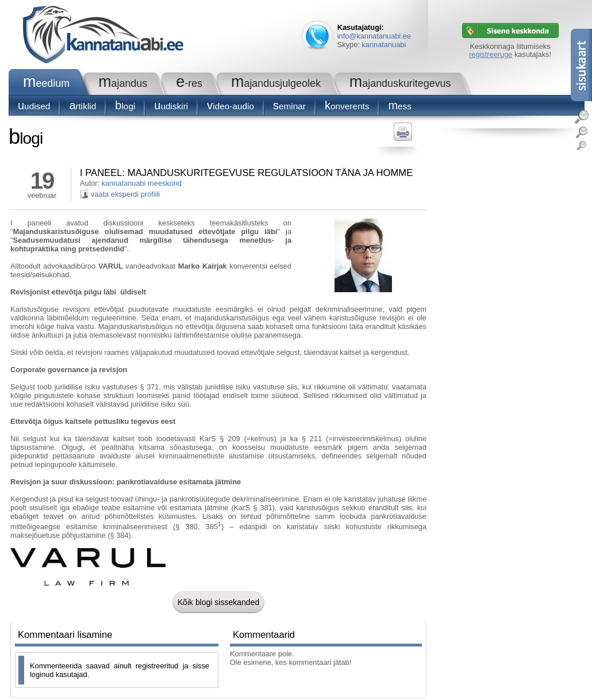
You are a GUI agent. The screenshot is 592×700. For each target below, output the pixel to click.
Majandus (123, 83)
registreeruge (491, 54)
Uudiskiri (171, 106)
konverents (347, 106)
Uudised (34, 106)
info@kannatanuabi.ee (374, 36)
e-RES (189, 83)
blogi (125, 106)
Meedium (46, 83)
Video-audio (230, 106)
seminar (289, 106)
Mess (400, 106)
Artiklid (82, 106)
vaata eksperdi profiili (125, 194)
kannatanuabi (384, 45)
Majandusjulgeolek (276, 83)
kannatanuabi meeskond (142, 183)
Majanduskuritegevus (400, 83)
